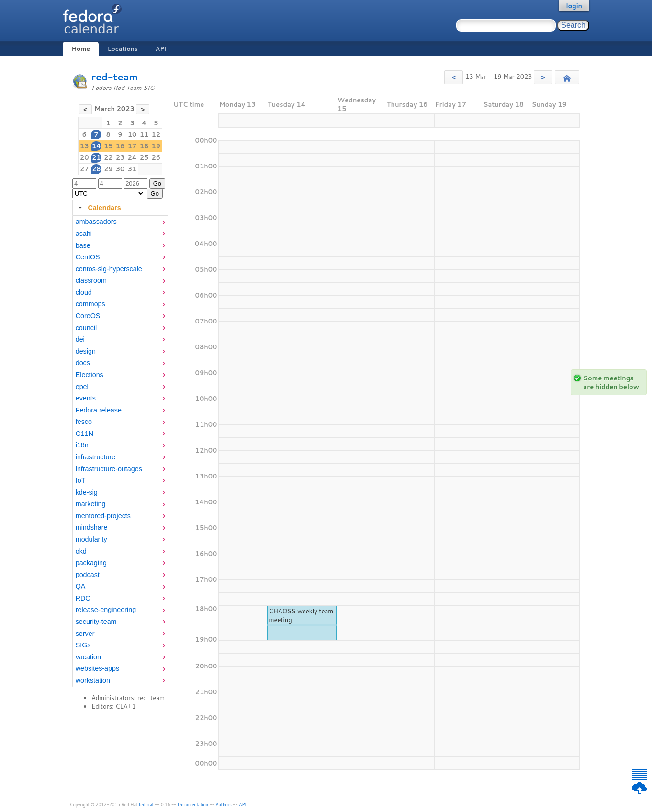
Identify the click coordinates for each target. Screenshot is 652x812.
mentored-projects (103, 516)
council (86, 328)
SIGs (83, 645)
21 (96, 157)
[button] (454, 77)
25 (144, 157)
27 (84, 169)
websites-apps (97, 668)
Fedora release (99, 410)
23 (120, 157)
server (85, 634)
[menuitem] (120, 222)
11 (144, 134)
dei (80, 339)
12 (156, 134)
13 (84, 146)
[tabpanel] (120, 451)
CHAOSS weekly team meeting (301, 615)
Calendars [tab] (98, 208)
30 (120, 169)
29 (108, 169)
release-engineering (106, 610)
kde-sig (87, 492)
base (83, 245)
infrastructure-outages (109, 469)
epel (82, 387)
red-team (115, 77)
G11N (84, 434)
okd (81, 551)
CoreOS (88, 316)
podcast (88, 575)
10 (132, 134)
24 (132, 157)
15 (108, 146)
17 (132, 146)
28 (96, 169)
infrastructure (96, 457)
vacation (88, 657)
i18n (82, 445)
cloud (84, 292)
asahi (84, 234)
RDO (83, 598)
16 (120, 146)
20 (84, 157)
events (86, 398)
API (161, 49)
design (86, 351)
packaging (91, 563)
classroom (91, 280)
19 (156, 146)
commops (90, 304)
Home (80, 49)
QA (81, 586)
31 (132, 169)
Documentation (193, 805)
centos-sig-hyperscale (109, 269)
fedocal (146, 805)
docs (83, 363)
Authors (224, 805)
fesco (84, 422)
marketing (91, 504)
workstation (93, 680)
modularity (91, 539)
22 (108, 157)
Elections (90, 375)
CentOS (88, 257)
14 (96, 146)
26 (156, 157)
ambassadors (96, 222)
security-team (96, 622)
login (574, 6)
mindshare (92, 527)
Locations (123, 49)
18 (144, 146)
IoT (81, 480)
